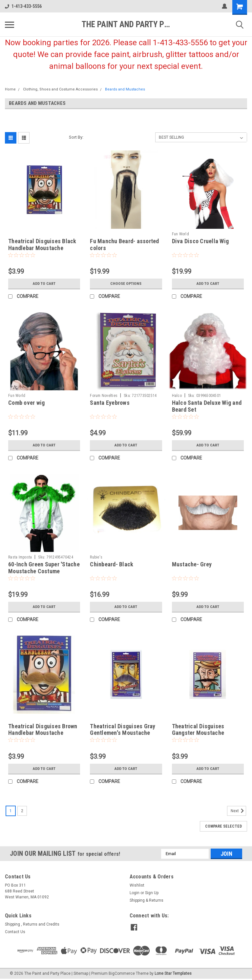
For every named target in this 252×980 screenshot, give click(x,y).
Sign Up (152, 893)
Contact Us (15, 932)
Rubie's (96, 557)
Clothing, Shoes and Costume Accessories (60, 89)
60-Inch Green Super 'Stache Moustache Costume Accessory (44, 571)
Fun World (180, 234)
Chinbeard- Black (112, 564)
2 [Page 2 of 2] (22, 811)
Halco (177, 396)
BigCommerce (122, 973)
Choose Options (126, 284)
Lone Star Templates (173, 973)
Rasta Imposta (20, 557)
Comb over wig (26, 403)
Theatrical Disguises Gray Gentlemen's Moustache (123, 730)
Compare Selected (223, 826)
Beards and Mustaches (125, 89)
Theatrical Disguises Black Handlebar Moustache (42, 245)
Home (10, 89)
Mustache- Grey (192, 564)
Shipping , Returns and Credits (32, 924)
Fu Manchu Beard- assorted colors (124, 245)
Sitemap (81, 973)
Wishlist (137, 885)
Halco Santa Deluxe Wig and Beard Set (207, 406)
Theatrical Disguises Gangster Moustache (198, 730)
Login (135, 893)
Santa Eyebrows (110, 403)
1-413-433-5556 (23, 6)
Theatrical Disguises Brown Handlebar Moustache (43, 730)
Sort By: (76, 137)
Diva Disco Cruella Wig (200, 241)
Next (238, 811)
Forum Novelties (104, 396)
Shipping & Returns (147, 900)
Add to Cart (44, 284)
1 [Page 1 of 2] (11, 811)
